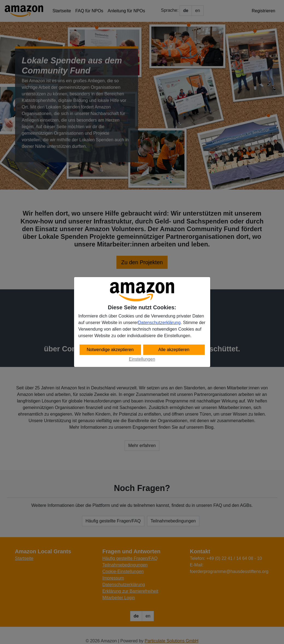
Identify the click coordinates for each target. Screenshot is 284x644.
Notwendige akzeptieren (110, 350)
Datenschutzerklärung (159, 323)
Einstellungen (142, 359)
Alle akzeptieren (174, 350)
